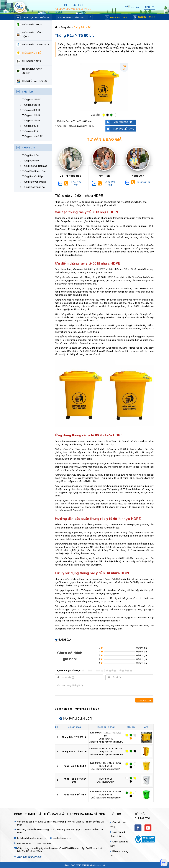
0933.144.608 (44, 843)
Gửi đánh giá (144, 700)
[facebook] (138, 828)
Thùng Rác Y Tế (82, 27)
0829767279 (141, 182)
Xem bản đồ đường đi (29, 857)
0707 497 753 (73, 183)
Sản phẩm (66, 27)
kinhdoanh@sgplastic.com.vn (32, 838)
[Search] (73, 17)
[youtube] (148, 828)
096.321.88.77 (147, 17)
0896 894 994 (106, 183)
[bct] (145, 840)
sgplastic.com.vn (62, 838)
